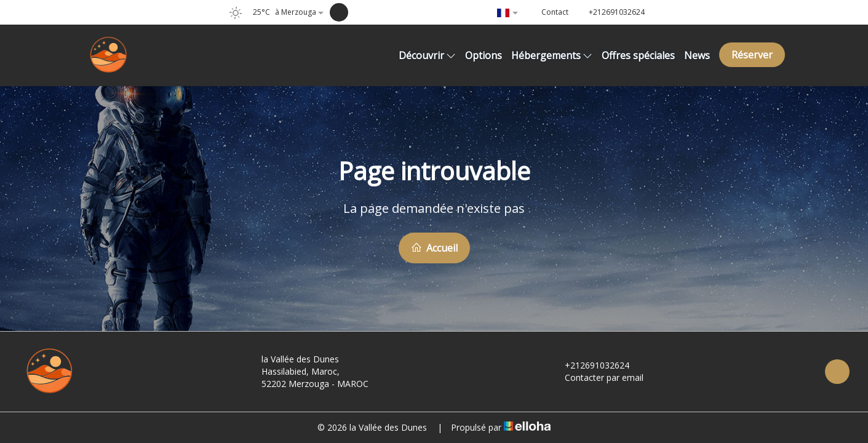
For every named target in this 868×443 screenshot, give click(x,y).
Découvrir (427, 55)
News (697, 55)
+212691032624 (590, 365)
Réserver (752, 55)
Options (484, 55)
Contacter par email (597, 377)
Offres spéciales (638, 55)
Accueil (434, 248)
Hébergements (552, 55)
